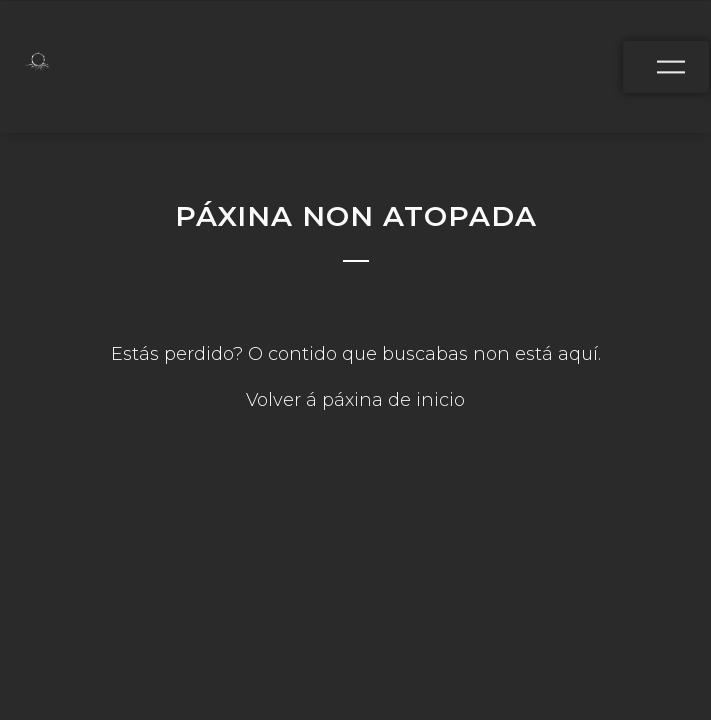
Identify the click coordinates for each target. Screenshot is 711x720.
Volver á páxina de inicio (355, 400)
